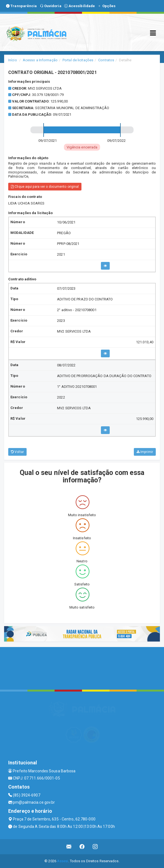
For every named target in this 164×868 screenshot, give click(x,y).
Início (13, 60)
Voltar (17, 452)
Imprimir (145, 452)
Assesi (63, 861)
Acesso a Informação (40, 60)
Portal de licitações (78, 60)
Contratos (106, 60)
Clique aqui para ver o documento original (45, 187)
